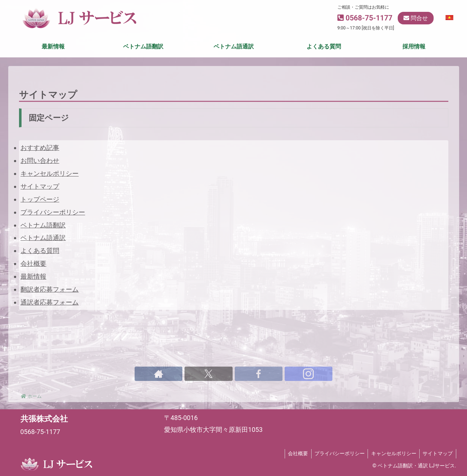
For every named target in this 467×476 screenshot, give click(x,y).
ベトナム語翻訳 (43, 248)
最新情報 (33, 300)
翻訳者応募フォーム (50, 313)
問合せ (416, 18)
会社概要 (33, 287)
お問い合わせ (40, 183)
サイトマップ (40, 209)
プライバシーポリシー (53, 235)
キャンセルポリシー (50, 196)
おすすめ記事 (40, 171)
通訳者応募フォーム (50, 326)
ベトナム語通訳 (43, 261)
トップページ (40, 222)
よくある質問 (40, 274)
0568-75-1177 (369, 18)
